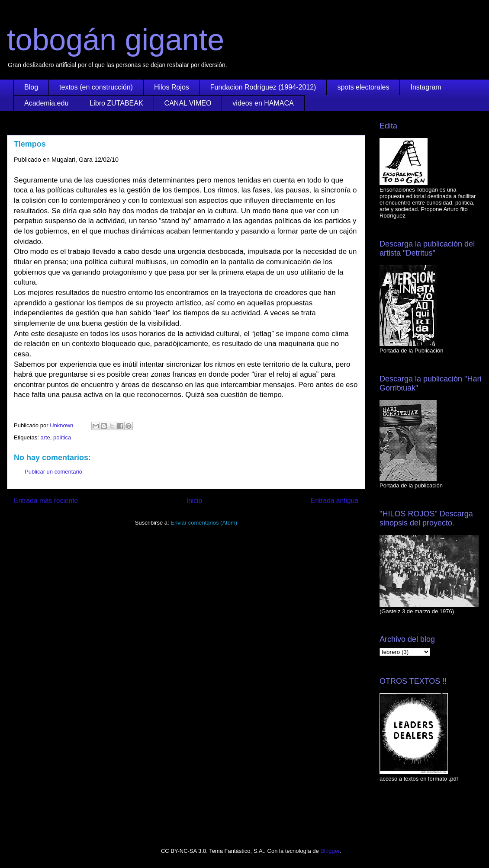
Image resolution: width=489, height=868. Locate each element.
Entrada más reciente (46, 501)
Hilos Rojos (172, 87)
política (62, 437)
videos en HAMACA (263, 103)
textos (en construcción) (96, 87)
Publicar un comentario (53, 472)
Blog (31, 87)
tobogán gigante (116, 40)
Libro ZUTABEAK (116, 103)
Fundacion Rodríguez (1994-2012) (263, 87)
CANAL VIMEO (188, 103)
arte (45, 437)
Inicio (194, 501)
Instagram (426, 87)
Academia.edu (46, 103)
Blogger (330, 851)
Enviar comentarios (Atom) (204, 523)
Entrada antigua (335, 501)
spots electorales (363, 87)
